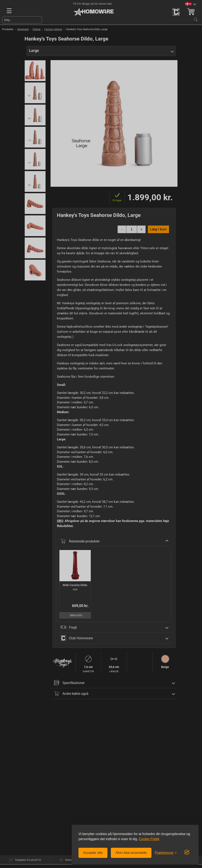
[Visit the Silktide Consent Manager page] (187, 852)
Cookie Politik (149, 839)
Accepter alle (93, 853)
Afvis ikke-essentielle (131, 853)
